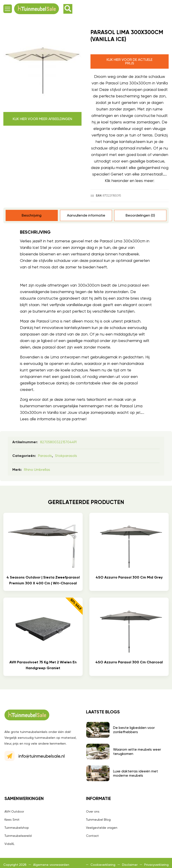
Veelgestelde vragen (102, 828)
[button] (8, 9)
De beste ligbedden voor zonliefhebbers (134, 730)
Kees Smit (12, 820)
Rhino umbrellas (37, 470)
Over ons (93, 811)
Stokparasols (66, 456)
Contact (92, 836)
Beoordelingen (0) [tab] (140, 215)
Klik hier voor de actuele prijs (130, 61)
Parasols (45, 456)
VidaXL (10, 844)
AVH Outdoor (14, 811)
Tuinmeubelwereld (18, 836)
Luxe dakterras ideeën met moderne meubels (135, 773)
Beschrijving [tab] (32, 215)
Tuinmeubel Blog (98, 820)
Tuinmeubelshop (17, 828)
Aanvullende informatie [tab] (86, 215)
